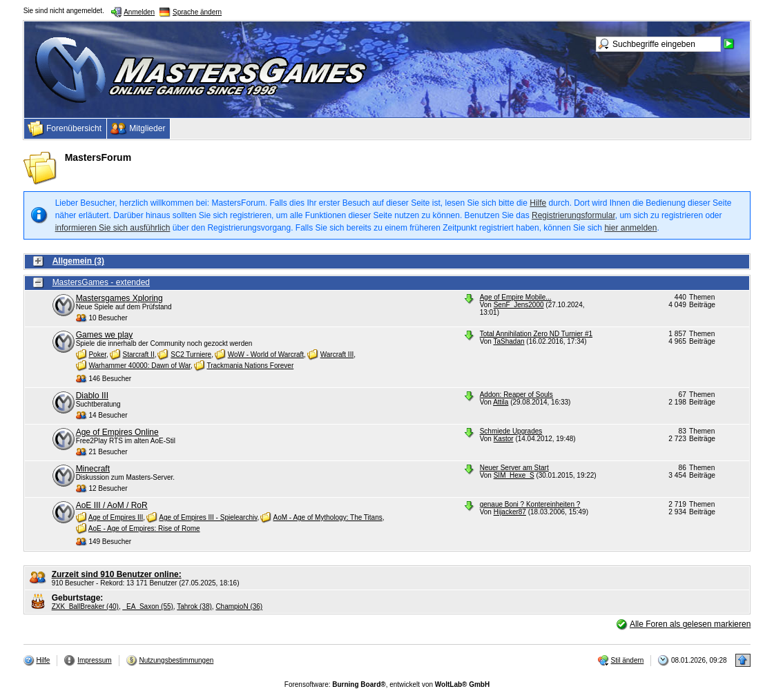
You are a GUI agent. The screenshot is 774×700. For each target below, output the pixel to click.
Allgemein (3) (78, 261)
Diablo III (92, 396)
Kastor (504, 439)
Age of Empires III (116, 517)
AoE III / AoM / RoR (112, 505)
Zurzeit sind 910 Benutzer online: (117, 574)
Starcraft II (139, 354)
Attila (501, 402)
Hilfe (538, 203)
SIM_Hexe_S (514, 475)
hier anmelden (630, 228)
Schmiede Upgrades (511, 431)
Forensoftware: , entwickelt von (387, 684)
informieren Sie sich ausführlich (113, 228)
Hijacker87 (510, 512)
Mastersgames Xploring (119, 298)
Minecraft (93, 469)
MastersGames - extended (101, 282)
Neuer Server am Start (514, 468)
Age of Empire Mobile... (516, 297)
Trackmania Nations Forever (250, 366)
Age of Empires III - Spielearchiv (208, 517)
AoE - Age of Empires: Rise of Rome (144, 528)
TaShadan (509, 341)
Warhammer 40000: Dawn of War (139, 366)
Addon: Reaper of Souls (516, 395)
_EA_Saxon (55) (147, 606)
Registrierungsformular (573, 215)
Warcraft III (337, 354)
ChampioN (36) (239, 606)
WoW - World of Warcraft (266, 354)
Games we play (105, 335)
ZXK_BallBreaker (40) (85, 606)
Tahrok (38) (194, 606)
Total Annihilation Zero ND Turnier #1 (536, 334)
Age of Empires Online (117, 432)
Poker (97, 354)
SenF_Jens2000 (519, 305)
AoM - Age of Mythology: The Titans (327, 517)
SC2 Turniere (191, 354)
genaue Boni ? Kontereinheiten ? (530, 504)
